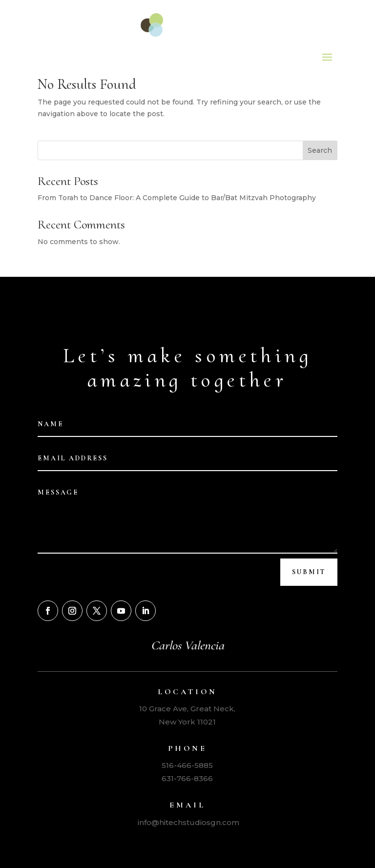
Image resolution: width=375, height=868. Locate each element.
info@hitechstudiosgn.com (187, 822)
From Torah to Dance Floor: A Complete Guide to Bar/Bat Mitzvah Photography (177, 198)
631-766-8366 (187, 778)
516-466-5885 (187, 765)
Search (320, 150)
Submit (309, 572)
